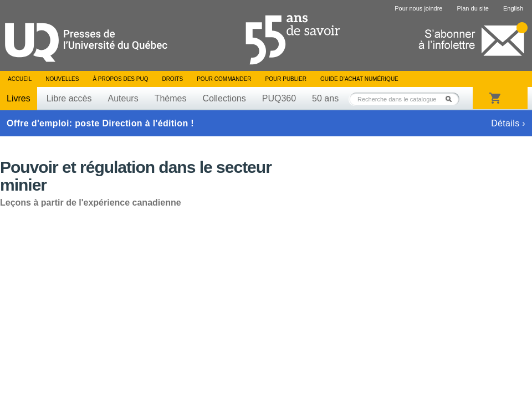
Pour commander (224, 79)
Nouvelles (62, 79)
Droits (172, 79)
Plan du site (472, 8)
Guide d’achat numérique (359, 79)
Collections (224, 98)
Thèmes (171, 98)
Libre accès (69, 98)
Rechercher (452, 99)
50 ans (325, 98)
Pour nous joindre (418, 8)
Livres (19, 98)
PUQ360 (279, 98)
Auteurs (123, 98)
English (513, 8)
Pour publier (286, 79)
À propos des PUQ (120, 79)
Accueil (20, 79)
